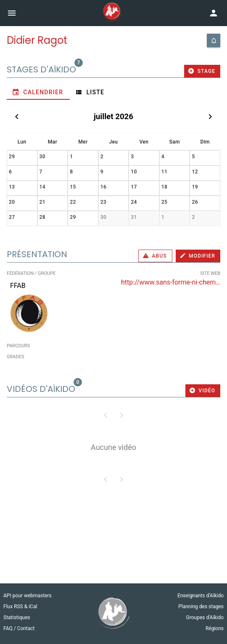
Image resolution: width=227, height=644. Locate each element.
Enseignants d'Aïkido (201, 596)
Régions (215, 628)
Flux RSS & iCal (20, 607)
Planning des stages (201, 607)
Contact (26, 628)
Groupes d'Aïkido (205, 617)
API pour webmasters (28, 596)
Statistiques (17, 617)
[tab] (38, 92)
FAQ (9, 628)
